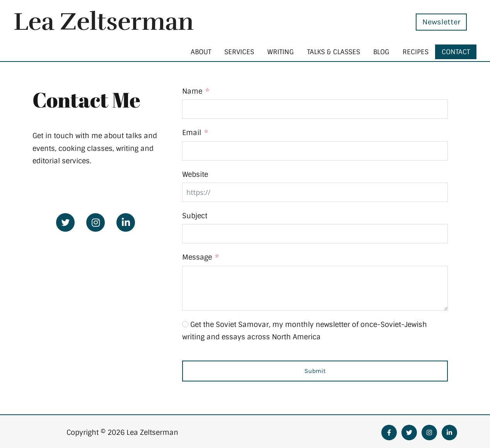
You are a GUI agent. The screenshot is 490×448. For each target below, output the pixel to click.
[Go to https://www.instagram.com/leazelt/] (96, 222)
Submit (315, 371)
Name (192, 91)
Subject (195, 216)
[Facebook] (389, 433)
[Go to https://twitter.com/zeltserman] (65, 222)
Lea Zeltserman (104, 22)
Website (195, 174)
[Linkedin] (449, 433)
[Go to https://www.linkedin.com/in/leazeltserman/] (126, 222)
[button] (435, 22)
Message (197, 257)
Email (192, 133)
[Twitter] (409, 433)
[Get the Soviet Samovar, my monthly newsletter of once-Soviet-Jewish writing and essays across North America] (185, 324)
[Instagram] (429, 433)
